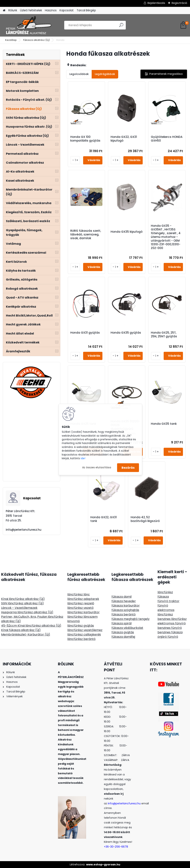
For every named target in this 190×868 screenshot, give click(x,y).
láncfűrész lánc (79, 594)
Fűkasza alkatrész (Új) (36, 40)
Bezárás (128, 467)
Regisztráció (179, 3)
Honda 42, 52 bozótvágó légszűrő (145, 519)
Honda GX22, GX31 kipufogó (124, 139)
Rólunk (13, 10)
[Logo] (28, 25)
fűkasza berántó (124, 614)
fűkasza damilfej (123, 637)
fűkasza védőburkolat (127, 628)
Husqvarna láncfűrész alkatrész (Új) (27, 612)
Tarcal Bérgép (86, 10)
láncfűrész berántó (81, 639)
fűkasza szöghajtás (125, 610)
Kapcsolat (67, 10)
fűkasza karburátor (126, 606)
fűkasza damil (122, 597)
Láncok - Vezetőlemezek (19, 608)
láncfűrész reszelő (81, 603)
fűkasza (163, 597)
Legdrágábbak (105, 74)
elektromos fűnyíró (172, 623)
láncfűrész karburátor (83, 612)
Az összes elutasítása (97, 467)
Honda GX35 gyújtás (126, 333)
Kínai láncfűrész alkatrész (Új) (23, 599)
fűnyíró (163, 606)
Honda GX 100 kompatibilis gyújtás (85, 139)
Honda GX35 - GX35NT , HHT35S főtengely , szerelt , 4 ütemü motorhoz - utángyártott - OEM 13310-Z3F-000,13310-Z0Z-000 (166, 237)
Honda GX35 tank (164, 424)
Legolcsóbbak (79, 74)
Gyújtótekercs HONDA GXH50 (167, 139)
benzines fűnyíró (170, 628)
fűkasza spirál (122, 623)
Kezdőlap (11, 40)
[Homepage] (4, 10)
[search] (121, 26)
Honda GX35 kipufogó (127, 232)
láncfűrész (165, 592)
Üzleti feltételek (31, 10)
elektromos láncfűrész (166, 612)
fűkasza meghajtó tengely (131, 619)
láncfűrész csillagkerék (84, 634)
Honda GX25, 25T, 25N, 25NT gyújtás (164, 335)
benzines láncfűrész (172, 619)
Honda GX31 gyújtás (85, 333)
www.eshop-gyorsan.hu (103, 864)
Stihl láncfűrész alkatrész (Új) (22, 603)
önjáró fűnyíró (168, 637)
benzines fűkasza (170, 632)
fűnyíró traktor (168, 601)
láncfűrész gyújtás (81, 626)
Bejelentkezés (156, 3)
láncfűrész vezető (80, 608)
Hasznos (51, 10)
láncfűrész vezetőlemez (85, 630)
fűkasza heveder (124, 601)
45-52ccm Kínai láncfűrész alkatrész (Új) (31, 626)
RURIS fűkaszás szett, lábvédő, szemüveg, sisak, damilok (86, 235)
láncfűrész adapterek (83, 599)
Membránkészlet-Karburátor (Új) (26, 634)
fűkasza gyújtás (123, 632)
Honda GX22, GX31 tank (104, 519)
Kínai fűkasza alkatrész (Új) (21, 630)
